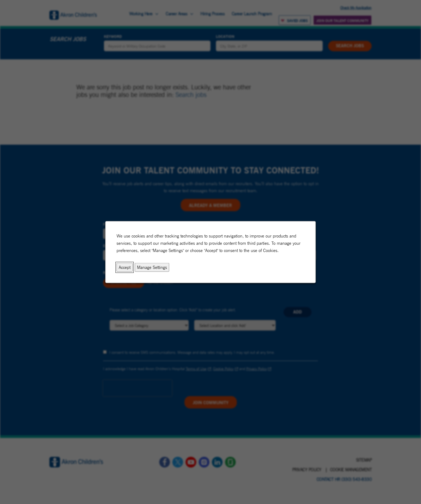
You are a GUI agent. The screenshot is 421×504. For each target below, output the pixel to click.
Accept (125, 267)
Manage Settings (152, 267)
